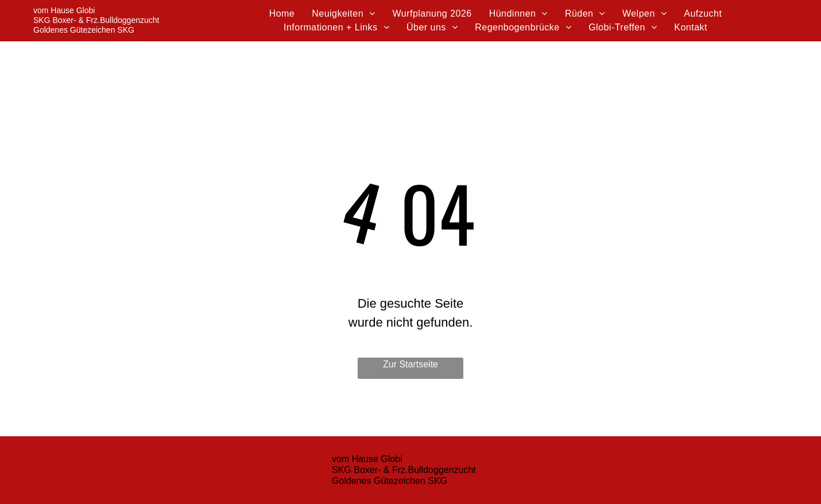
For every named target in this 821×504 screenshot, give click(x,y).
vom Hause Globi (64, 10)
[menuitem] (282, 14)
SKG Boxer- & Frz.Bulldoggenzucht (96, 20)
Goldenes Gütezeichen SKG (84, 30)
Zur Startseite (410, 364)
